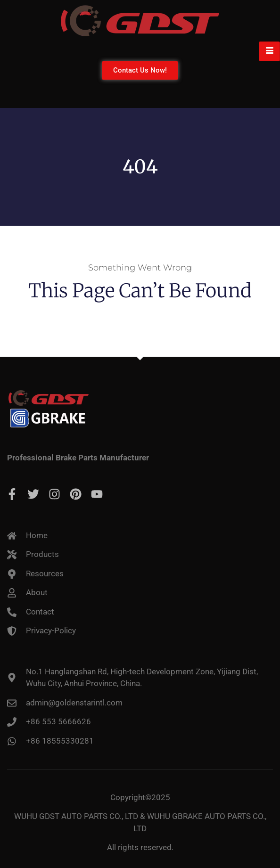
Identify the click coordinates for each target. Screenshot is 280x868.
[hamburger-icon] (269, 51)
